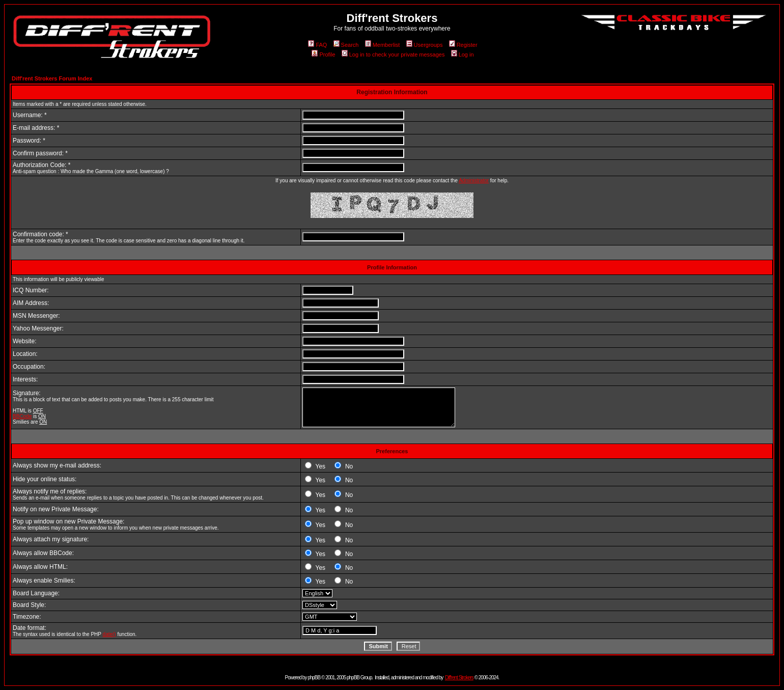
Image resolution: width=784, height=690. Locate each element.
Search (346, 45)
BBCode (22, 416)
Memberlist (383, 45)
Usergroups (425, 45)
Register (463, 45)
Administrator (474, 181)
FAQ (317, 45)
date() (109, 634)
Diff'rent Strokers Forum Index (52, 78)
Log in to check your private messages (393, 54)
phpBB (314, 678)
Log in (463, 54)
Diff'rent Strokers (459, 678)
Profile (323, 54)
